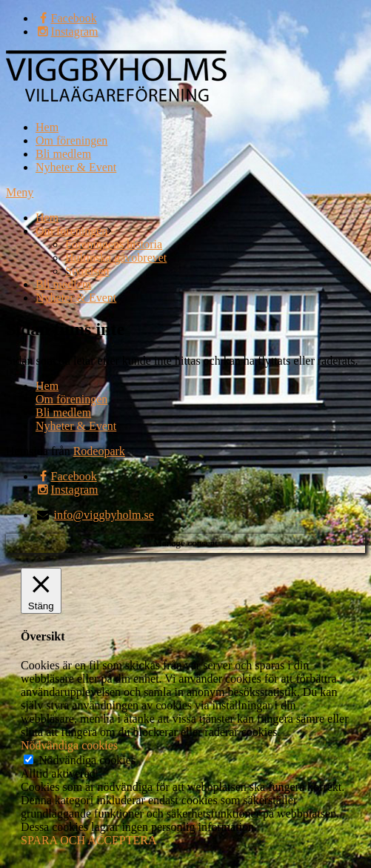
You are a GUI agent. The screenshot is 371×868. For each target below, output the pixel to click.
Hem (47, 127)
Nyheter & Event (76, 167)
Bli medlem (63, 154)
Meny (20, 192)
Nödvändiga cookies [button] (69, 745)
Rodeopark (99, 451)
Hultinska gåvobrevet (116, 258)
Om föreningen (71, 140)
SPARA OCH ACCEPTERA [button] (88, 840)
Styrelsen (87, 271)
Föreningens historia (114, 244)
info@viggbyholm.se (104, 515)
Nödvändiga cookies (87, 760)
